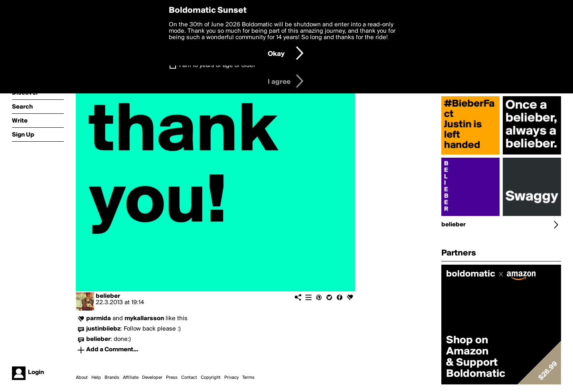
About (82, 378)
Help (96, 378)
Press (172, 378)
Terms (248, 378)
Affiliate (131, 378)
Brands (112, 378)
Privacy (231, 378)
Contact (189, 378)
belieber (108, 296)
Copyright (211, 378)
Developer (152, 378)
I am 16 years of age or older (217, 65)
